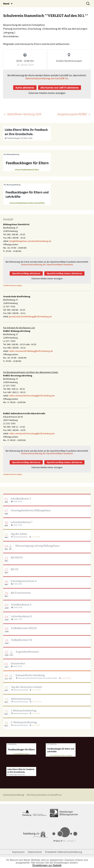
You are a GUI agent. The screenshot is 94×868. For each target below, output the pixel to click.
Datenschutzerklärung (14, 795)
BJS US (14, 569)
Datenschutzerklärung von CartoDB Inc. (47, 78)
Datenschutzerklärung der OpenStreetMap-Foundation (47, 264)
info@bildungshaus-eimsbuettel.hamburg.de (30, 241)
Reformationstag (21, 699)
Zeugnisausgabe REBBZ (74, 114)
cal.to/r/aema (36, 702)
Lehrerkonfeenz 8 (21, 616)
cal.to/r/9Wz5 (36, 690)
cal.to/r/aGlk (36, 725)
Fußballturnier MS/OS (24, 628)
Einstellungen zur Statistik (47, 865)
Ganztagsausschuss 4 (23, 581)
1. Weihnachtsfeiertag (24, 711)
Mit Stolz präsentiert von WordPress (44, 795)
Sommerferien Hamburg (30, 675)
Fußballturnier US (22, 640)
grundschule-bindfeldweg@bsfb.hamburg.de (30, 316)
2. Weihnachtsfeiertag (24, 722)
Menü (6, 4)
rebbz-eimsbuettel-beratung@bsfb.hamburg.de (32, 396)
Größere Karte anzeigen (13, 285)
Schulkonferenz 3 (21, 499)
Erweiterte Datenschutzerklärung (64, 852)
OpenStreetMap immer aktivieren (64, 273)
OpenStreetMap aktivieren (26, 273)
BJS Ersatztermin (21, 593)
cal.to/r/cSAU (65, 678)
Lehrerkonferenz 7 (22, 522)
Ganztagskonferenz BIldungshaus (31, 510)
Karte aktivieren (25, 88)
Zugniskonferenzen (27, 652)
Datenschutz (35, 852)
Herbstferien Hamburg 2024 (22, 114)
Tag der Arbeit (19, 534)
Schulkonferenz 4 (21, 605)
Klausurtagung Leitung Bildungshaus (37, 546)
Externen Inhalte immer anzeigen (47, 93)
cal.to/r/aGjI (36, 713)
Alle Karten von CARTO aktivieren (60, 88)
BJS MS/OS (17, 557)
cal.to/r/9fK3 (36, 537)
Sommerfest (18, 663)
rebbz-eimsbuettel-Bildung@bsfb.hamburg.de (31, 351)
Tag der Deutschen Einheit (27, 687)
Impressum (18, 852)
